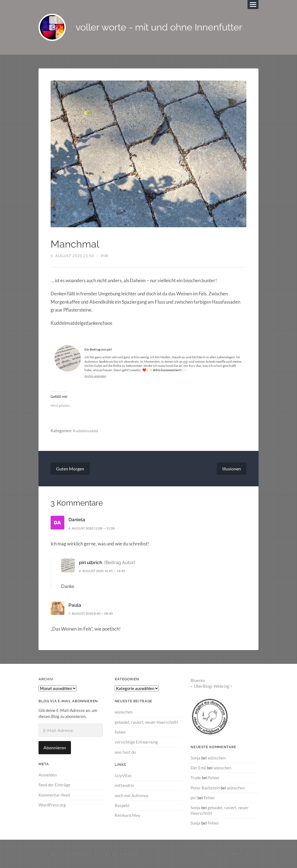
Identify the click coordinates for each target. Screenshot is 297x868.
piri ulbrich (91, 563)
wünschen (124, 712)
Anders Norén (237, 853)
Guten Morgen (70, 469)
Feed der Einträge (54, 785)
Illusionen (232, 469)
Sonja (196, 758)
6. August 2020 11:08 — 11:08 (95, 528)
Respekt (122, 805)
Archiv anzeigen (95, 376)
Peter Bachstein (205, 788)
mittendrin (124, 786)
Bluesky (198, 681)
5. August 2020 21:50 (72, 256)
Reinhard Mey (127, 815)
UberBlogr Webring (212, 686)
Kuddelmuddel (86, 431)
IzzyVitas (123, 776)
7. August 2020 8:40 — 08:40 (94, 614)
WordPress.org (52, 805)
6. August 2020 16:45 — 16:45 (105, 571)
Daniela (77, 520)
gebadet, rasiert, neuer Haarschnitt (146, 722)
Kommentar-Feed (54, 795)
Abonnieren (55, 748)
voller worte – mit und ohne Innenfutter (104, 853)
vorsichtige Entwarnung (136, 742)
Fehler (120, 732)
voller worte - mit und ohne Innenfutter (162, 28)
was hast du (125, 752)
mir (186, 362)
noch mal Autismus (132, 795)
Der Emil (198, 768)
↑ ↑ (256, 853)
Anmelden (48, 775)
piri (105, 256)
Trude (196, 778)
